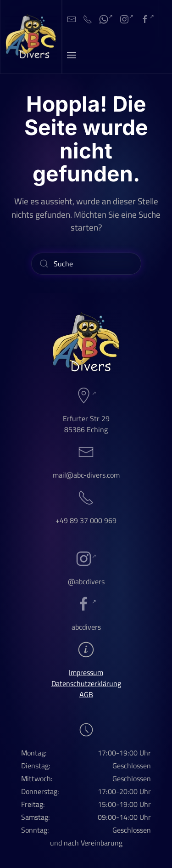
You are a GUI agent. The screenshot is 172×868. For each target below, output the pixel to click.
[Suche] (86, 264)
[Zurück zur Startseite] (31, 37)
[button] (72, 55)
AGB (86, 694)
